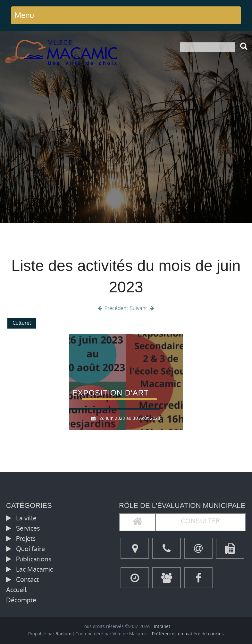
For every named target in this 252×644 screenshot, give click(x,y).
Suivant (142, 308)
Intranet (162, 627)
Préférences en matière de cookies (188, 634)
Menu (24, 15)
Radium (63, 634)
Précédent (113, 308)
